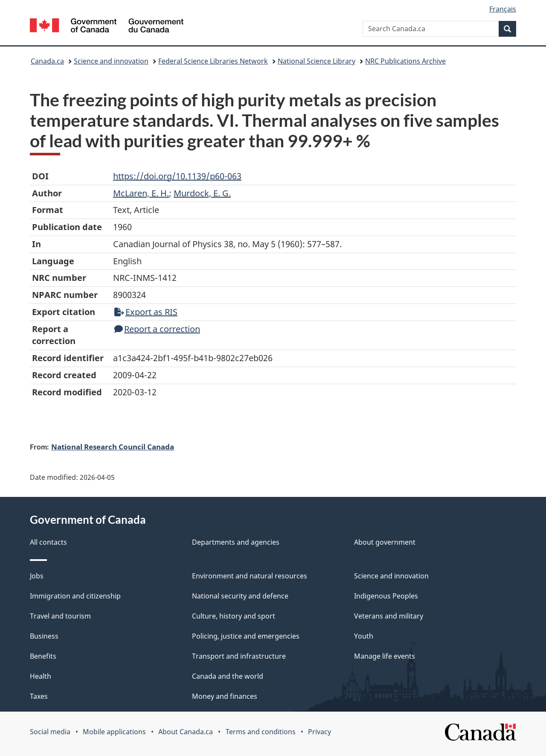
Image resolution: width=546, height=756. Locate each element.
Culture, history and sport (234, 616)
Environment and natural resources (250, 576)
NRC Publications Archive (405, 61)
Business (44, 636)
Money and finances (225, 696)
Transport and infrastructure (239, 656)
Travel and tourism (60, 616)
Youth (364, 636)
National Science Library (317, 61)
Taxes (39, 696)
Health (41, 676)
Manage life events (385, 656)
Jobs (37, 576)
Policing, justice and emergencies (246, 636)
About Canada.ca (186, 732)
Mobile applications (114, 732)
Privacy (319, 732)
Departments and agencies (236, 542)
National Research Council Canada (113, 447)
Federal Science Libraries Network (213, 61)
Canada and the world (228, 676)
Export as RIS (146, 312)
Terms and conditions (261, 732)
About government (385, 542)
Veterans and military (389, 616)
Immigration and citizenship (75, 596)
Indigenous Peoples (386, 596)
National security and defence (240, 596)
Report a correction (157, 329)
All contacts (48, 542)
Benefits (43, 656)
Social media (50, 732)
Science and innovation (111, 61)
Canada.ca (47, 61)
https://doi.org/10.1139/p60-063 (177, 176)
